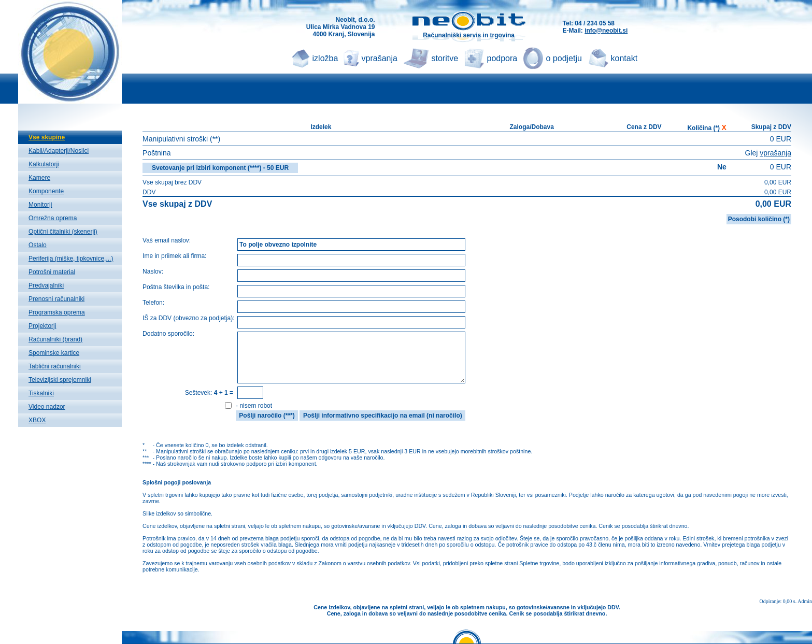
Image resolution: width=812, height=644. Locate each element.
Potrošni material (52, 272)
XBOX (37, 420)
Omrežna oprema (53, 218)
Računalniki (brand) (55, 339)
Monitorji (40, 205)
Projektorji (42, 326)
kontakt (624, 58)
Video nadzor (47, 407)
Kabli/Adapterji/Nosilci (59, 151)
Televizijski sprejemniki (60, 380)
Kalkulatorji (44, 164)
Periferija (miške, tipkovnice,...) (71, 259)
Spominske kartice (54, 353)
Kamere (39, 178)
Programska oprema (57, 312)
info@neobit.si (606, 31)
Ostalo (38, 245)
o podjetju (564, 58)
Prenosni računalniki (56, 299)
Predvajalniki (46, 285)
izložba (325, 58)
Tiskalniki (41, 393)
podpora (502, 58)
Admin (805, 601)
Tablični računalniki (55, 366)
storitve (445, 58)
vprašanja (380, 58)
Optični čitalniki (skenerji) (63, 232)
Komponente (46, 191)
